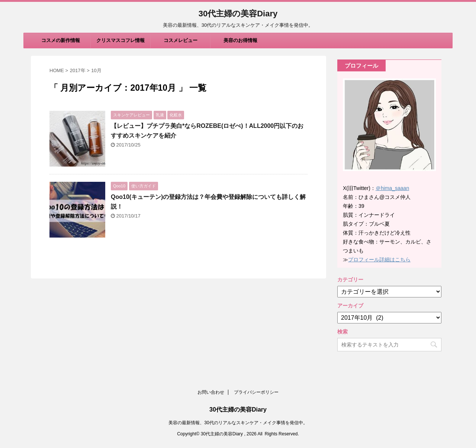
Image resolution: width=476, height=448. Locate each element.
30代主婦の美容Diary (238, 14)
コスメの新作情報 (61, 40)
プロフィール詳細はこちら (379, 260)
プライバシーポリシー (256, 392)
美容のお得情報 (240, 40)
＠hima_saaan (392, 188)
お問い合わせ (211, 392)
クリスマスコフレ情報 (120, 40)
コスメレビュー (181, 40)
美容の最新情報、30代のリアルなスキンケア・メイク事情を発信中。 (238, 423)
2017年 (78, 70)
